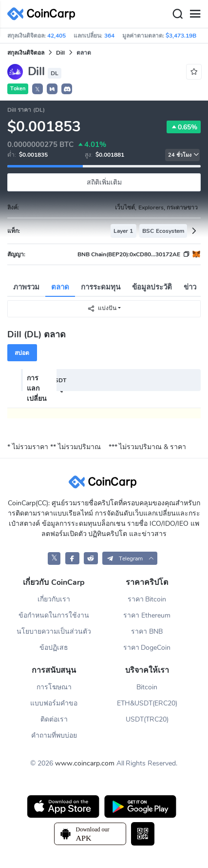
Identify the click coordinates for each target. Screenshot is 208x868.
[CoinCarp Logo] (44, 14)
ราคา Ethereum (147, 615)
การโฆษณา (54, 687)
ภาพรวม (26, 287)
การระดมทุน (101, 287)
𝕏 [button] (38, 89)
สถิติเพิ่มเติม (104, 182)
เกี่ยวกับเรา (54, 599)
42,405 (57, 36)
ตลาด (60, 287)
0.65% (184, 127)
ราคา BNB (147, 631)
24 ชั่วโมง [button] (184, 155)
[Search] (177, 14)
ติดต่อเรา (54, 719)
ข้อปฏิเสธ (54, 648)
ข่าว (190, 287)
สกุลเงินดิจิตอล (26, 53)
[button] (52, 89)
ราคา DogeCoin (147, 648)
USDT (58, 380)
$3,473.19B (181, 36)
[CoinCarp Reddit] (91, 558)
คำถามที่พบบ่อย (54, 735)
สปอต (22, 353)
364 (109, 36)
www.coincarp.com (85, 763)
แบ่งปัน (102, 308)
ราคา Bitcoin (147, 599)
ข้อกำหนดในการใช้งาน (54, 615)
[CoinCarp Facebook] (72, 558)
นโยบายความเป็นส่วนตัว (54, 631)
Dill (60, 53)
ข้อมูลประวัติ (152, 287)
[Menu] (195, 14)
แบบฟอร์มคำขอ (54, 703)
